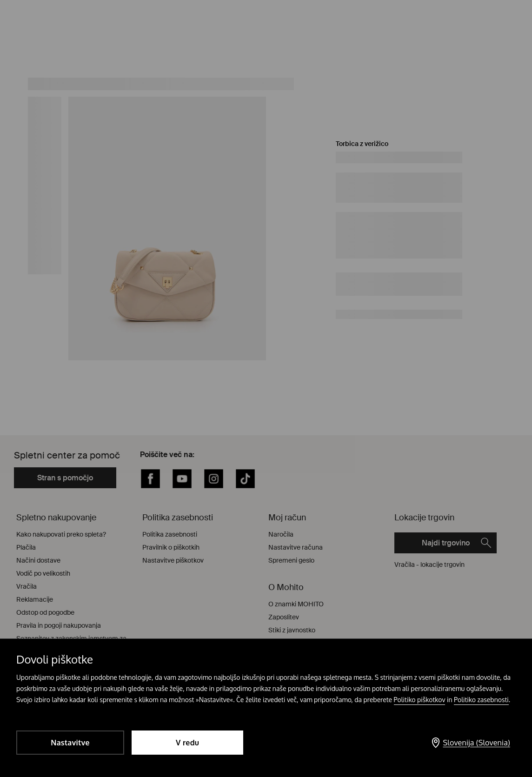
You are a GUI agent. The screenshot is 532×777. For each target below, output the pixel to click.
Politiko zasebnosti (481, 700)
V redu (187, 743)
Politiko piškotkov (420, 700)
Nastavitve (70, 743)
